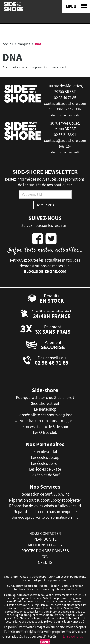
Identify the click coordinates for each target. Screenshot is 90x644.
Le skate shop (45, 409)
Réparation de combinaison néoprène (45, 512)
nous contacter (45, 534)
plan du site (45, 539)
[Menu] (76, 7)
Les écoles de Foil (45, 463)
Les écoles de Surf (45, 475)
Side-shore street (45, 403)
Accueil (8, 44)
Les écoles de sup (45, 457)
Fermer (45, 641)
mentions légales (45, 545)
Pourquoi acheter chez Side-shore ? (45, 398)
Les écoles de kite (45, 452)
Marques (24, 44)
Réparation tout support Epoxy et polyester (45, 500)
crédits (45, 562)
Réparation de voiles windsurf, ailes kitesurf (45, 506)
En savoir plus (73, 636)
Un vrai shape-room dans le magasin (45, 421)
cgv (45, 557)
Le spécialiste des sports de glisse (45, 415)
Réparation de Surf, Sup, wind (45, 494)
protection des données (45, 551)
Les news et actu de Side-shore (45, 427)
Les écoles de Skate (45, 469)
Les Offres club (45, 432)
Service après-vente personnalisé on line (45, 517)
